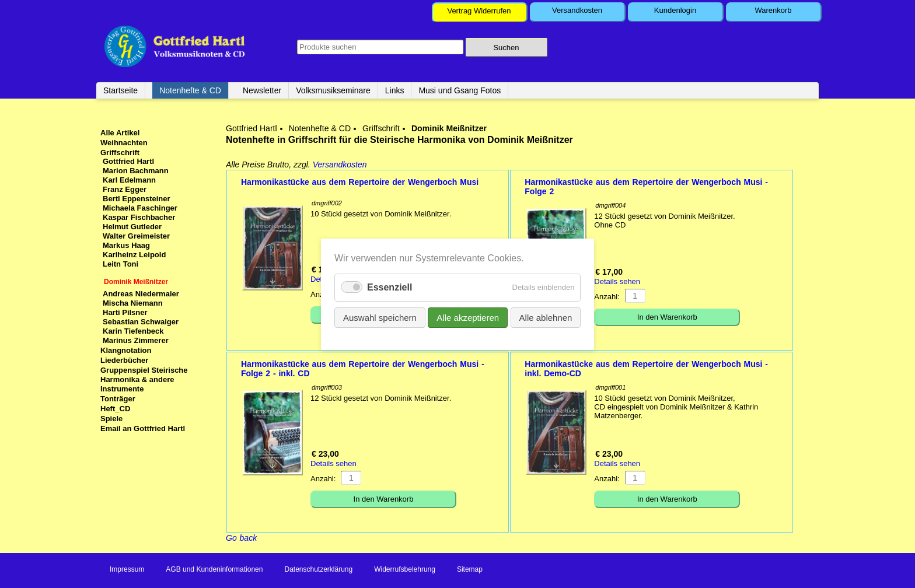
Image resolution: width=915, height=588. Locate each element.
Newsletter (262, 90)
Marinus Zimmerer (136, 340)
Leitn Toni (121, 264)
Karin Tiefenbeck (133, 331)
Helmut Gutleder (132, 227)
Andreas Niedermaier (141, 294)
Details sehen (617, 281)
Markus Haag (126, 245)
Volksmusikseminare (333, 90)
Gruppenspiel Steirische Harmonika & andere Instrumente (144, 379)
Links (395, 90)
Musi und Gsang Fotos (460, 90)
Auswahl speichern (380, 317)
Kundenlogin (675, 10)
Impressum (127, 569)
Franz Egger (125, 189)
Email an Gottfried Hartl (143, 428)
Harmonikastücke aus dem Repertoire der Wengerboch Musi (360, 182)
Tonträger (118, 399)
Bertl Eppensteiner (137, 199)
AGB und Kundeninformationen (214, 569)
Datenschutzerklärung (318, 569)
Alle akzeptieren (468, 317)
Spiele (111, 419)
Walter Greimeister (136, 236)
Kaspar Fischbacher (139, 217)
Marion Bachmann (136, 171)
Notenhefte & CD (190, 90)
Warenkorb (773, 10)
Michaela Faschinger (140, 208)
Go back (241, 538)
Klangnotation (126, 350)
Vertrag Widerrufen (479, 11)
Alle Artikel (120, 133)
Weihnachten (124, 143)
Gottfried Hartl (252, 128)
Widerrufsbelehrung (405, 569)
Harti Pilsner (125, 312)
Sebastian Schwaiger (141, 322)
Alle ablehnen (545, 317)
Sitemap (470, 569)
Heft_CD (115, 409)
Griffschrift (381, 128)
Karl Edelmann (129, 180)
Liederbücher (124, 360)
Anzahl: (607, 297)
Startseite (121, 90)
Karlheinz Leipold (134, 255)
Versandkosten (577, 10)
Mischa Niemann (133, 303)
